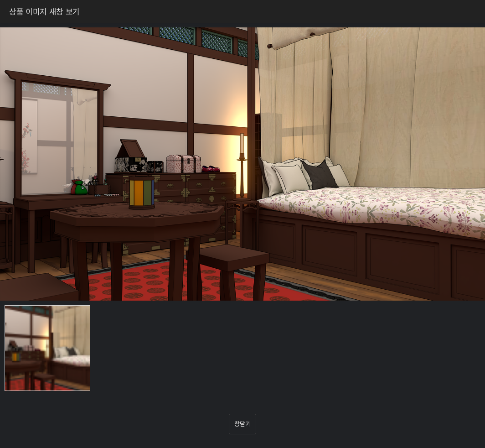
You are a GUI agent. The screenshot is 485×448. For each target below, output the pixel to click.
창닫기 (242, 424)
